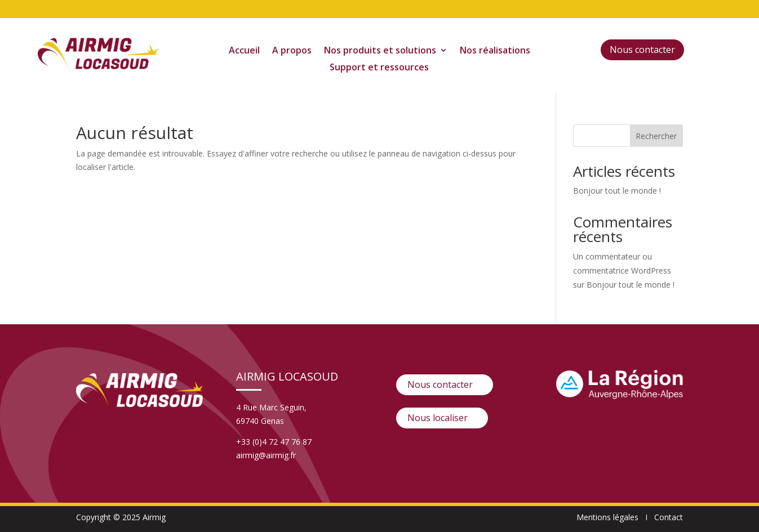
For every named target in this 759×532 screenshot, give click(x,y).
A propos (292, 51)
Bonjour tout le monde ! (617, 191)
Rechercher (656, 136)
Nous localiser (438, 418)
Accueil (244, 51)
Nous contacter (642, 50)
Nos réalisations (495, 51)
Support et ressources (379, 68)
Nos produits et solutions (380, 51)
